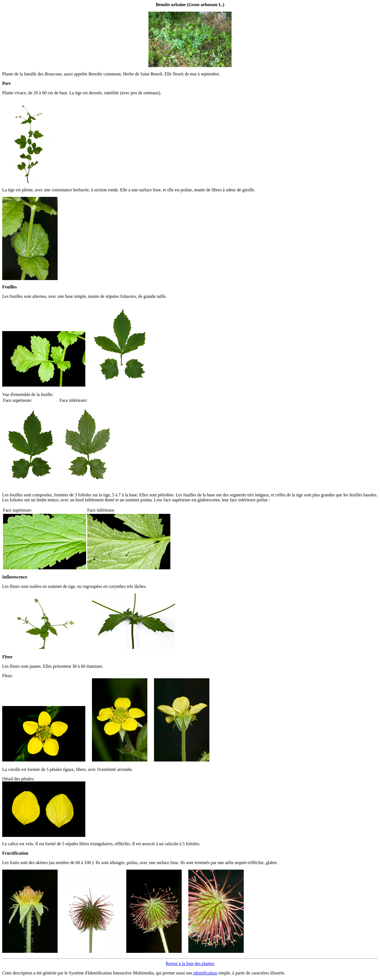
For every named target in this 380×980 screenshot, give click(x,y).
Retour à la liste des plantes (190, 964)
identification (205, 973)
